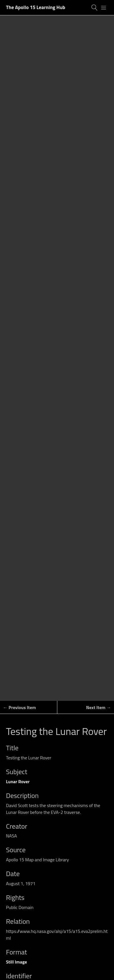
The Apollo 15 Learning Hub (36, 7)
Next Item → (99, 707)
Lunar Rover (18, 782)
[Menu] (104, 8)
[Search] (95, 8)
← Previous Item (20, 707)
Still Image (17, 962)
